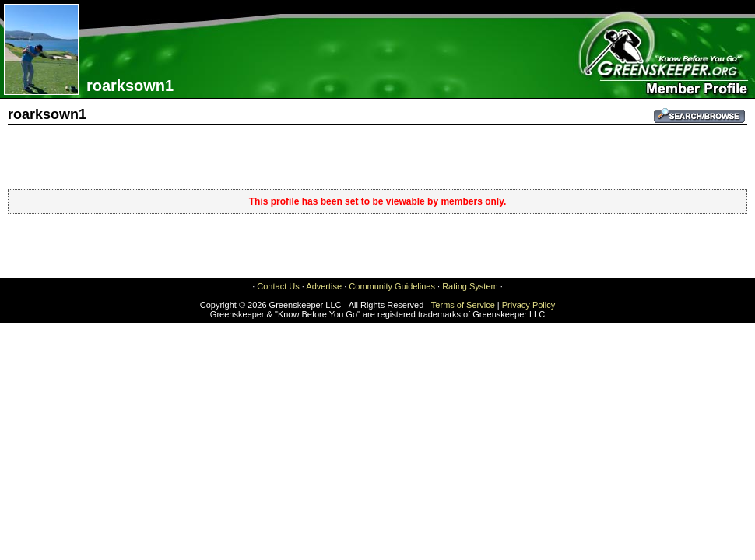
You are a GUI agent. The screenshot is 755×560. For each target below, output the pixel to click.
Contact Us (278, 286)
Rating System (470, 286)
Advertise (324, 286)
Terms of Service (463, 305)
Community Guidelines (392, 286)
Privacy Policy (528, 305)
